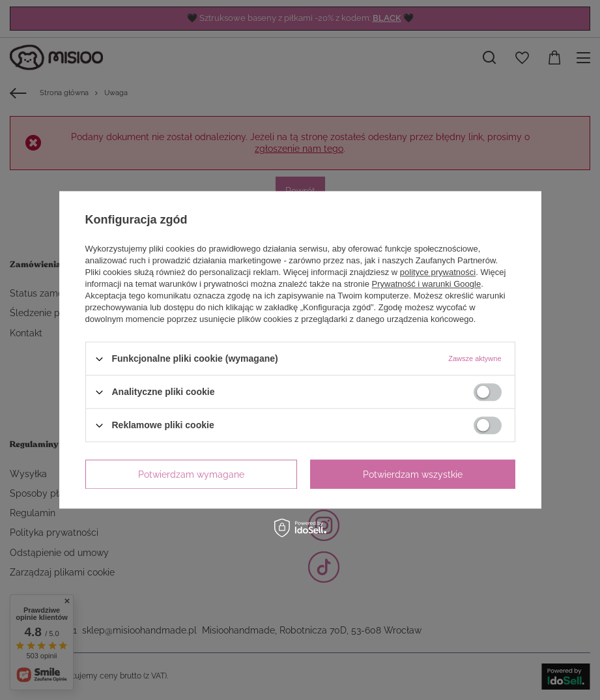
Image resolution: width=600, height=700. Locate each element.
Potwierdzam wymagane (191, 474)
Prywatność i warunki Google (427, 284)
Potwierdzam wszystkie (413, 474)
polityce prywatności (438, 272)
